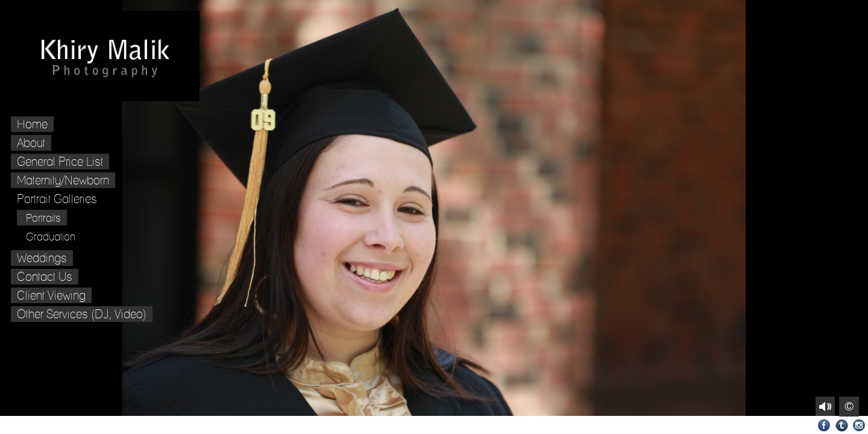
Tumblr (842, 425)
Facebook (824, 425)
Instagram (859, 425)
